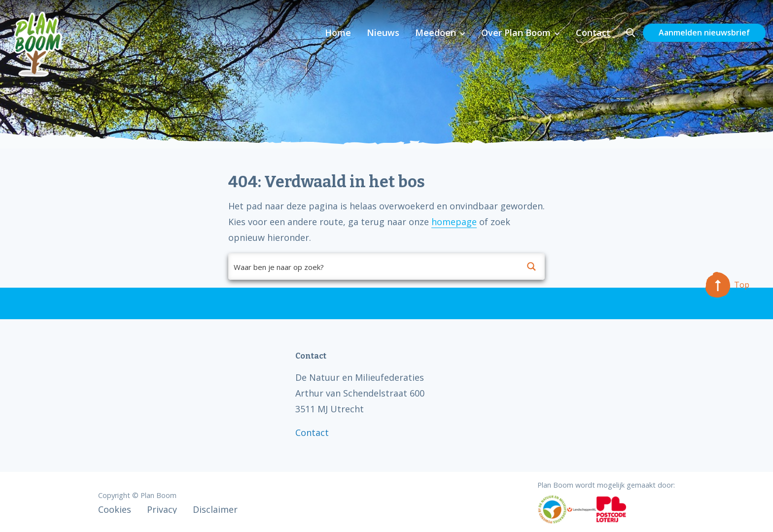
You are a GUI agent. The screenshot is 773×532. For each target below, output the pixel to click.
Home (338, 33)
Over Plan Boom (516, 33)
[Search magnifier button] (531, 266)
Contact (593, 33)
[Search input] (374, 266)
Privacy (162, 509)
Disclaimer (215, 509)
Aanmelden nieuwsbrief (704, 33)
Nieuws (383, 33)
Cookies (115, 509)
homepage (454, 222)
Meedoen (436, 33)
